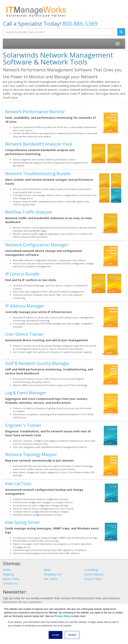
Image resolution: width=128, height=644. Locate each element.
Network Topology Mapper (31, 454)
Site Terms (51, 579)
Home (7, 570)
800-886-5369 (80, 23)
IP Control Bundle (22, 274)
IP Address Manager (25, 306)
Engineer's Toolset (23, 425)
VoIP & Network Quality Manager (37, 363)
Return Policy (11, 579)
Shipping (8, 574)
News (47, 570)
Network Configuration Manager (37, 245)
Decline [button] (72, 635)
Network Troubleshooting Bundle (38, 174)
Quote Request (94, 574)
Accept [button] (56, 635)
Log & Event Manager (26, 393)
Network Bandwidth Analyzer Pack (39, 144)
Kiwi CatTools (18, 484)
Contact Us (10, 583)
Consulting (91, 570)
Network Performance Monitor (35, 112)
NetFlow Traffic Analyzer (29, 212)
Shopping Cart (53, 574)
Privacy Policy (93, 579)
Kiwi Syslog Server (23, 522)
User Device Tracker (25, 334)
